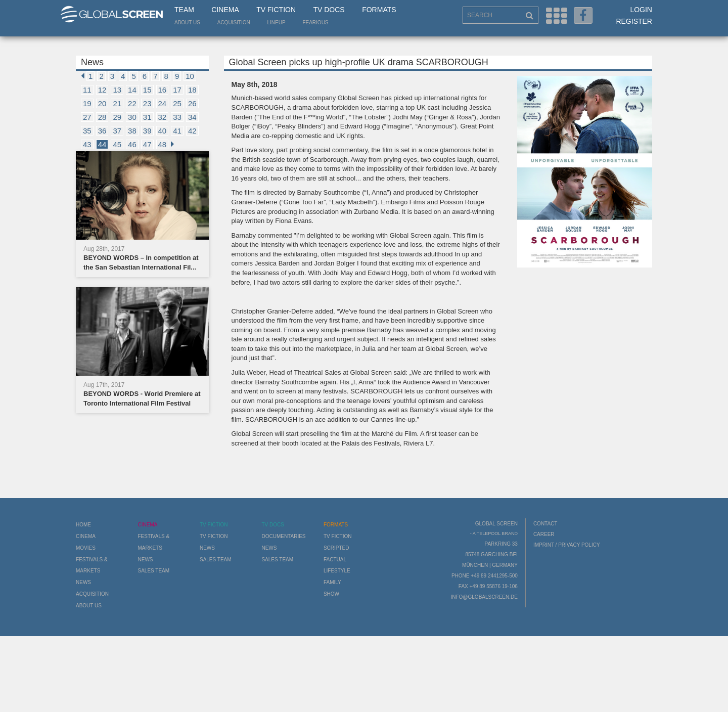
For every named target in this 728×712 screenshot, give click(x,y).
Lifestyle (337, 571)
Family (332, 582)
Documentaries (283, 536)
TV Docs (329, 10)
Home (83, 525)
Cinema (225, 10)
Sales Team (153, 571)
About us (187, 23)
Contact (545, 524)
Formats (379, 10)
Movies (86, 548)
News (83, 582)
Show (331, 594)
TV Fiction (276, 10)
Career (544, 534)
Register (634, 21)
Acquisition (234, 23)
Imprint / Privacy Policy (567, 545)
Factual (335, 560)
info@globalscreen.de (484, 597)
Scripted (336, 548)
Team (184, 10)
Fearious (315, 23)
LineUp (277, 23)
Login (641, 10)
